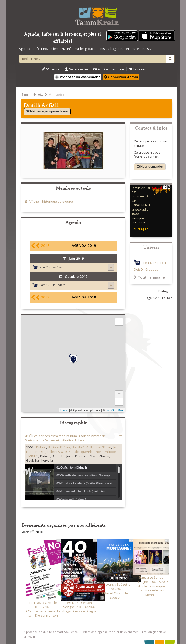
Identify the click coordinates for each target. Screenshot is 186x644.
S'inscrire (51, 69)
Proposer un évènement (78, 77)
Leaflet (64, 410)
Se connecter (77, 69)
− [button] (119, 402)
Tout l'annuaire (149, 277)
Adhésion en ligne (109, 69)
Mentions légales (95, 632)
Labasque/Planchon (87, 452)
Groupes (151, 270)
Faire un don (140, 69)
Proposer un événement (123, 632)
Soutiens (70, 632)
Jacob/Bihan (103, 447)
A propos (30, 632)
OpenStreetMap (115, 410)
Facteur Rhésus (59, 447)
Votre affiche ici (32, 532)
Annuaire (57, 94)
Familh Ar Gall (82, 447)
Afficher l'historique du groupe (51, 201)
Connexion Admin (121, 77)
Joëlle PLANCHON (58, 452)
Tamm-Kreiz (32, 94)
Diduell (41, 447)
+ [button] (119, 394)
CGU (80, 632)
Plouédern (58, 267)
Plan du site (44, 632)
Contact (58, 632)
